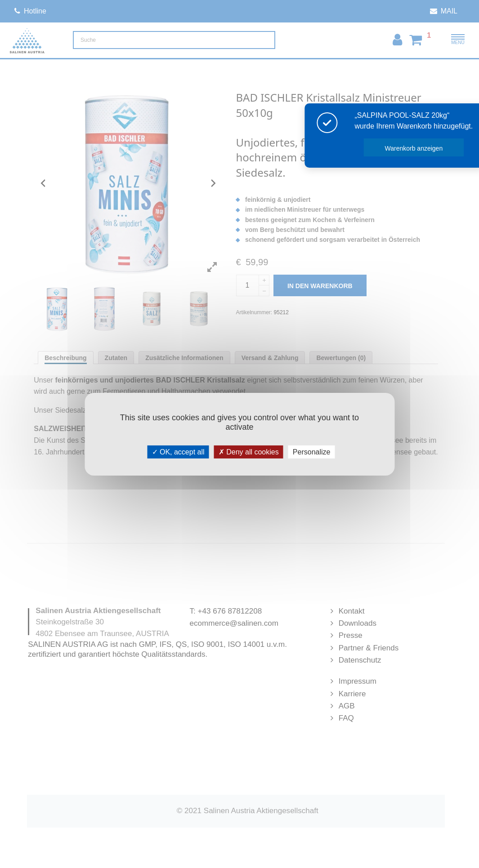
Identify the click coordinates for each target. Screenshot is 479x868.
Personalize (312, 452)
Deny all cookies (249, 452)
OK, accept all (178, 452)
